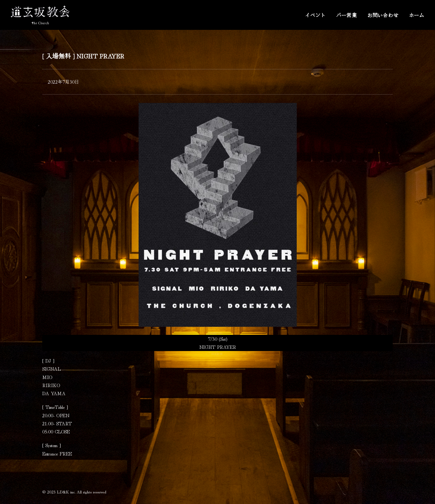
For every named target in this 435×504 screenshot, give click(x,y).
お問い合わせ (383, 15)
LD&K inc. (66, 492)
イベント (315, 15)
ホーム (417, 15)
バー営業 (347, 15)
